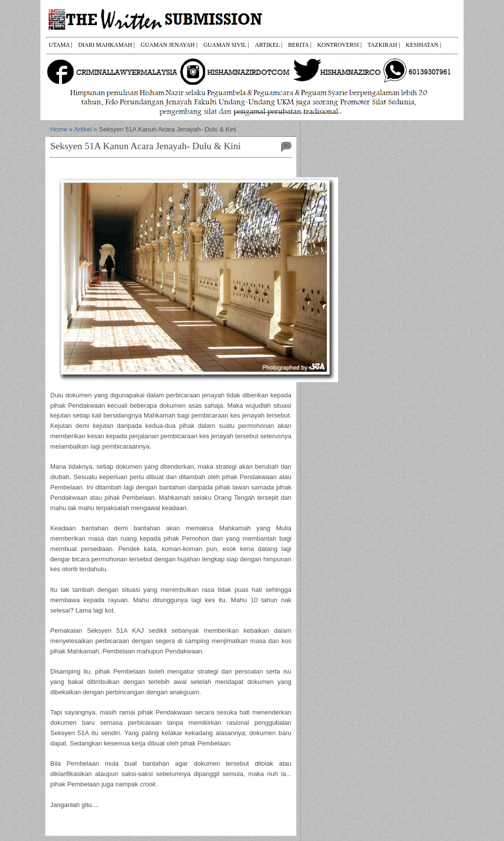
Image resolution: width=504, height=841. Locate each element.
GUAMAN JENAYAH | (169, 45)
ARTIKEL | (269, 45)
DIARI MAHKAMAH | (107, 45)
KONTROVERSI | (339, 45)
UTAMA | (61, 45)
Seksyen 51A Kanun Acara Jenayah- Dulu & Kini (145, 146)
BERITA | (299, 45)
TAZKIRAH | (384, 45)
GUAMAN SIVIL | (226, 45)
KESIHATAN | (423, 45)
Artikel (83, 129)
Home (59, 129)
